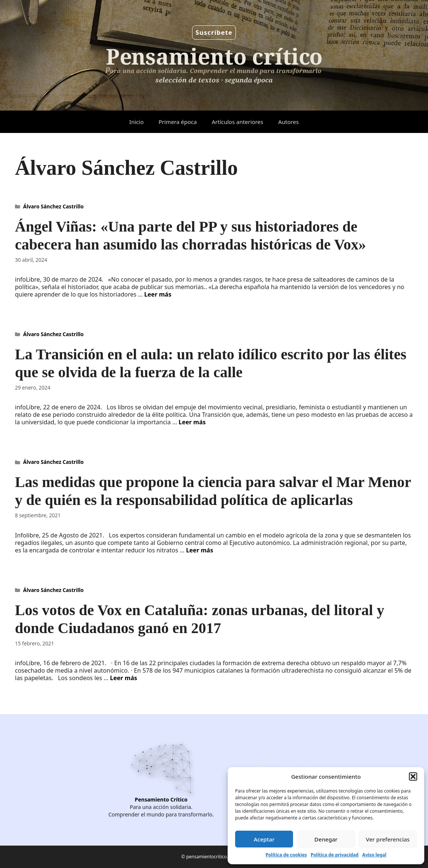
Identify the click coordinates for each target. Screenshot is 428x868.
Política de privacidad (335, 855)
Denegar (326, 839)
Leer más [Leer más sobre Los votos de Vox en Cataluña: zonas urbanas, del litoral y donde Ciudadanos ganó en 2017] (124, 678)
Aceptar (264, 839)
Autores (288, 122)
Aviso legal (374, 855)
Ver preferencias (388, 839)
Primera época (178, 122)
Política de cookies (286, 855)
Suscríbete (214, 32)
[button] (413, 776)
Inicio (136, 122)
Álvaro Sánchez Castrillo (53, 206)
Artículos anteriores (237, 122)
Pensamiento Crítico (161, 799)
